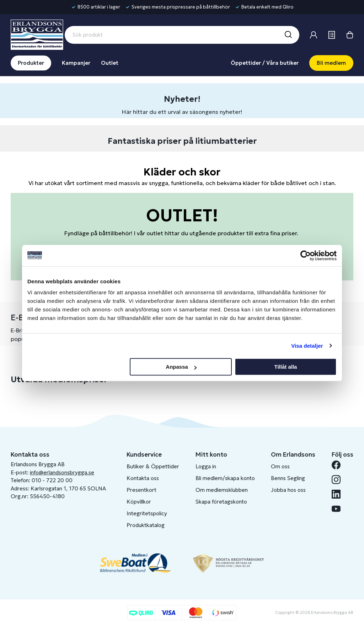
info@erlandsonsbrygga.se (62, 472)
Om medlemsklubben (222, 490)
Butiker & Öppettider (153, 466)
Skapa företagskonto (221, 502)
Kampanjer (76, 63)
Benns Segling (288, 478)
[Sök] (288, 35)
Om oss (280, 466)
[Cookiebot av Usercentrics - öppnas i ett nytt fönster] (306, 256)
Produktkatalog (146, 525)
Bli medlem (331, 63)
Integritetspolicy (147, 513)
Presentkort (141, 490)
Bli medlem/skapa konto (225, 478)
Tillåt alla (285, 367)
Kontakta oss (143, 478)
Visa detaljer (307, 346)
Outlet (110, 63)
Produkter (31, 63)
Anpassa (181, 367)
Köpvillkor (139, 502)
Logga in (206, 466)
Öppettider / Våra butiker (265, 63)
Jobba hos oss (288, 490)
